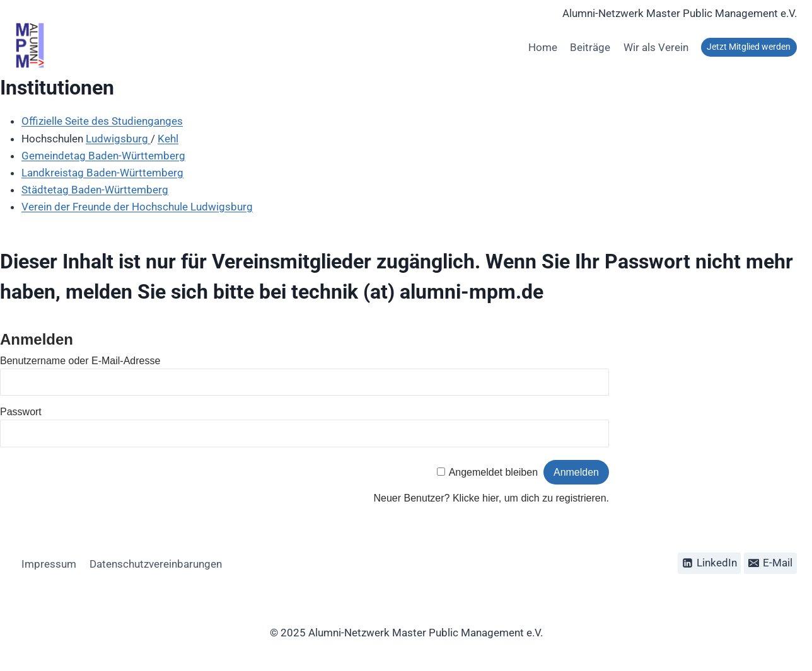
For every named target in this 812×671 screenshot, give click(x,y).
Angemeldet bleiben (493, 472)
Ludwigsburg (118, 139)
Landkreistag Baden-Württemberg (102, 173)
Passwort (21, 412)
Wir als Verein (656, 47)
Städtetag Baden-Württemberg (95, 190)
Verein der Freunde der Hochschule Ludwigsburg (137, 207)
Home (543, 47)
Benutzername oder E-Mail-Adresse (80, 361)
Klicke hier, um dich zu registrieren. (531, 498)
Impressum (49, 564)
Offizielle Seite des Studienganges (102, 121)
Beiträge (590, 47)
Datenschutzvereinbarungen (156, 564)
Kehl (168, 139)
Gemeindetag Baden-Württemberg (103, 156)
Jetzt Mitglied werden (749, 47)
